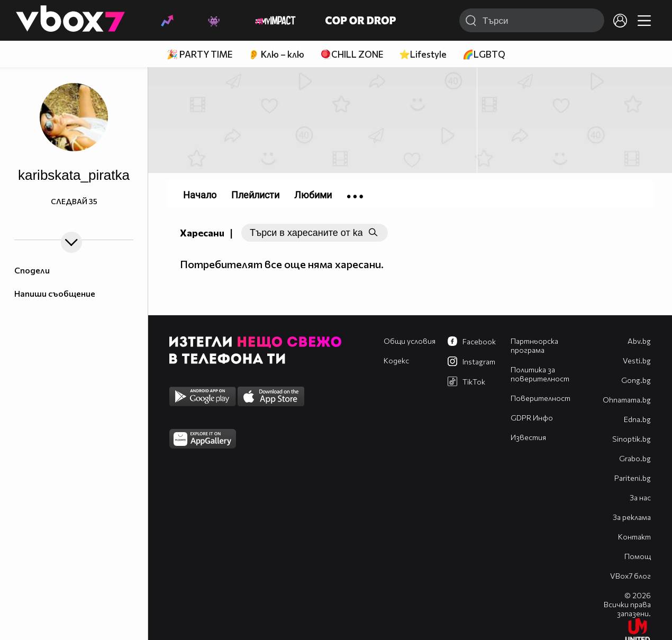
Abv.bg (639, 341)
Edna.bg (637, 419)
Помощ (638, 556)
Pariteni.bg (633, 478)
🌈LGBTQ (484, 54)
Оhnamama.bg (627, 400)
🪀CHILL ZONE (352, 54)
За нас (640, 497)
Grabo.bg (635, 458)
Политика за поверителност (540, 374)
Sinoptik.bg (632, 439)
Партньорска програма (534, 345)
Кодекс (396, 360)
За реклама (632, 517)
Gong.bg (636, 380)
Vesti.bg (637, 360)
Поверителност (541, 398)
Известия (528, 437)
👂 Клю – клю (276, 54)
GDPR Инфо (532, 418)
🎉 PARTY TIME (199, 54)
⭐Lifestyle (423, 54)
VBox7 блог (630, 576)
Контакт (634, 537)
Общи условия (410, 341)
